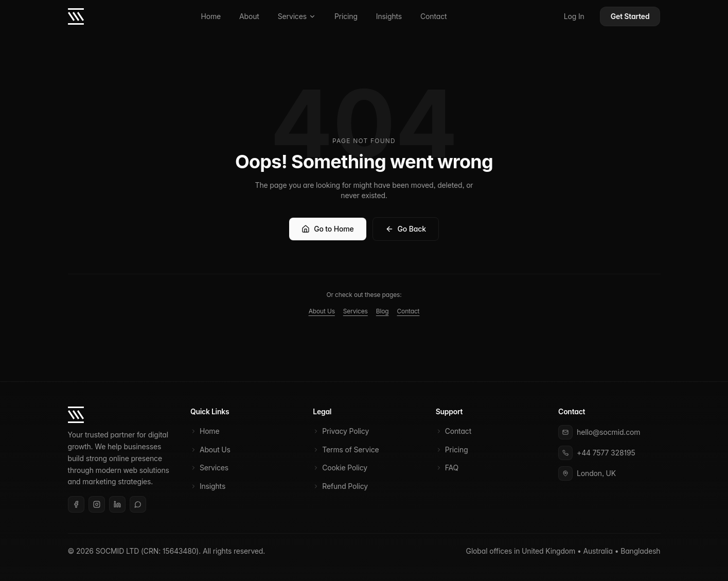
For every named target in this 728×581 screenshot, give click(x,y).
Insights (389, 16)
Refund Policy (340, 486)
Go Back (406, 229)
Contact (433, 16)
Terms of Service (346, 450)
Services (297, 16)
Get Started (630, 16)
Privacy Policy (341, 431)
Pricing (346, 16)
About (249, 16)
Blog (383, 311)
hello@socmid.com (608, 432)
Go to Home (327, 229)
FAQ (447, 468)
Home (211, 16)
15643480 (180, 551)
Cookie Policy (340, 468)
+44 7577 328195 (606, 453)
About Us (322, 311)
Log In (574, 16)
